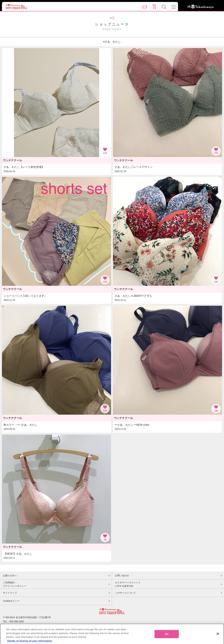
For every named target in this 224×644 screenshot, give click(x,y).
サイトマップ (10, 593)
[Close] (218, 635)
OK (167, 636)
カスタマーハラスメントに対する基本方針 (128, 584)
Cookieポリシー (11, 601)
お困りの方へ (10, 576)
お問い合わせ (122, 576)
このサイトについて (125, 593)
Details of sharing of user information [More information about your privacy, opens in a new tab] (30, 642)
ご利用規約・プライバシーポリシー (15, 584)
